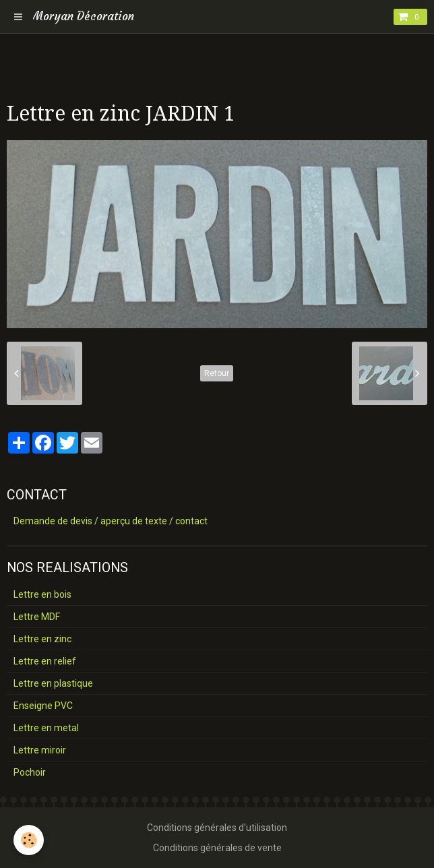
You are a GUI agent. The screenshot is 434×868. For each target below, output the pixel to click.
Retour (217, 373)
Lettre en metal (46, 728)
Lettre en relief (45, 661)
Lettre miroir (40, 750)
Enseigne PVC (43, 706)
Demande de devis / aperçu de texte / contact (111, 521)
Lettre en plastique (53, 683)
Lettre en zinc (42, 639)
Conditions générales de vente (217, 848)
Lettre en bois (42, 594)
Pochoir (30, 772)
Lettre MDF (37, 617)
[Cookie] (29, 840)
